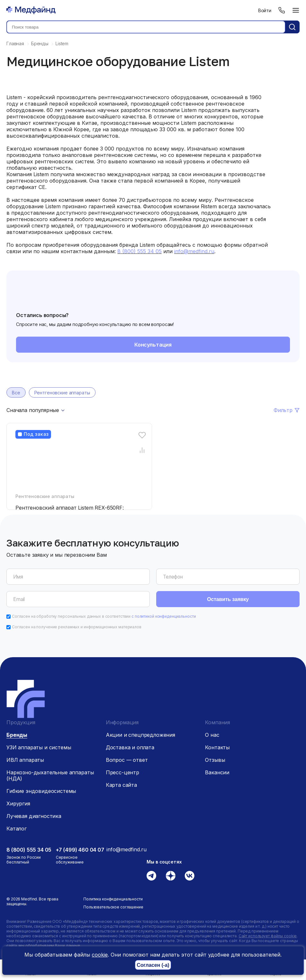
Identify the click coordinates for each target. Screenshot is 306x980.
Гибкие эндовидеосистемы (41, 791)
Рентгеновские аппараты (62, 393)
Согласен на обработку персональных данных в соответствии (104, 616)
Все (16, 393)
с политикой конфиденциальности (164, 616)
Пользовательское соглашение (113, 907)
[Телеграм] (151, 876)
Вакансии (217, 772)
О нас (212, 735)
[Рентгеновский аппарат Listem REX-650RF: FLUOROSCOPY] (81, 466)
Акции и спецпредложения (140, 735)
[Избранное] (142, 435)
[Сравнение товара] (142, 450)
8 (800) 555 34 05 (29, 850)
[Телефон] (282, 10)
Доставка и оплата (130, 747)
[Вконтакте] (190, 876)
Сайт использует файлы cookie (268, 936)
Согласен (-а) (153, 965)
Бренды (17, 735)
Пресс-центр (123, 772)
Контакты (217, 747)
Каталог (17, 829)
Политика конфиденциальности (113, 899)
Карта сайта (121, 785)
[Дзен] (171, 876)
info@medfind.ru (127, 849)
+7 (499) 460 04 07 (80, 850)
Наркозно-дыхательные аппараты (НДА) (50, 775)
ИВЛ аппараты (25, 760)
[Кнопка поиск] (292, 27)
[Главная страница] (31, 10)
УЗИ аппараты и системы (39, 747)
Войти (265, 10)
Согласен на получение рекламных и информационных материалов (77, 627)
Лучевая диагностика (34, 816)
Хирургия (18, 804)
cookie (100, 955)
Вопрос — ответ (127, 760)
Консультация (153, 345)
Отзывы (215, 760)
